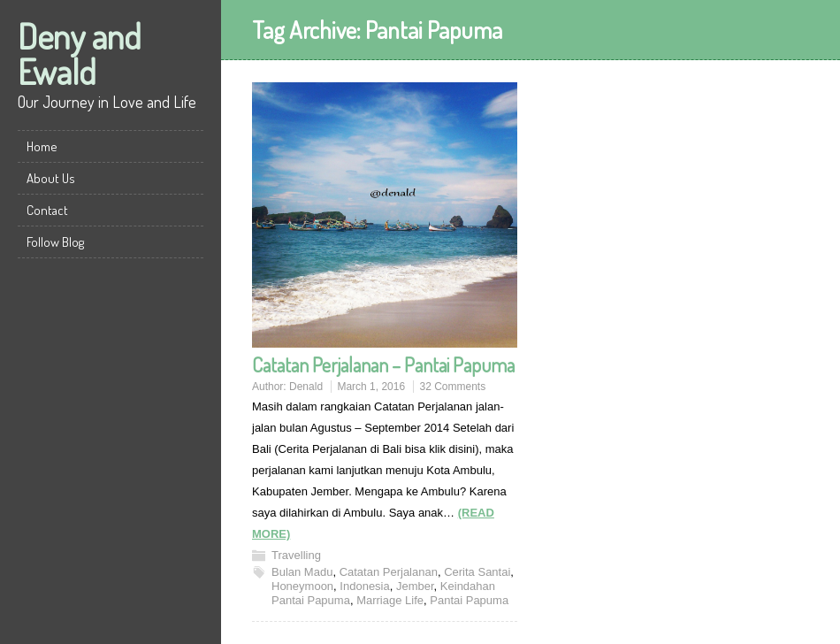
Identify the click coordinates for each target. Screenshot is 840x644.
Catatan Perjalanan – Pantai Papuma (383, 364)
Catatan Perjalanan (389, 572)
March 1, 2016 (371, 387)
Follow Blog (55, 242)
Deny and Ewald (80, 53)
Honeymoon (302, 586)
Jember (415, 586)
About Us (51, 178)
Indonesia (364, 586)
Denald (306, 387)
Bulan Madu (302, 572)
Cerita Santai (477, 572)
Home (42, 146)
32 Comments (452, 387)
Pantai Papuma (469, 600)
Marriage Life (390, 600)
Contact (47, 210)
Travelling (296, 555)
